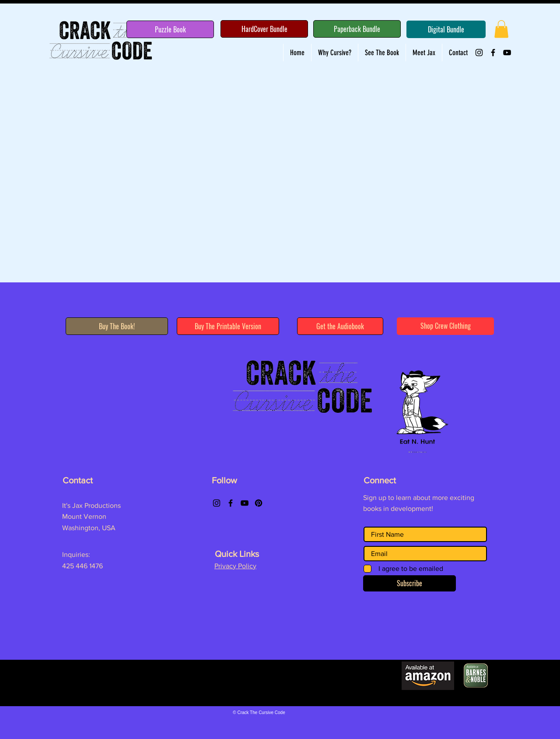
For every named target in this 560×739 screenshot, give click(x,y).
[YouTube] (507, 53)
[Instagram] (479, 53)
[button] (501, 29)
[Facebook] (493, 53)
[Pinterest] (259, 503)
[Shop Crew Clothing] (445, 326)
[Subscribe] (409, 583)
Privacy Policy (235, 566)
